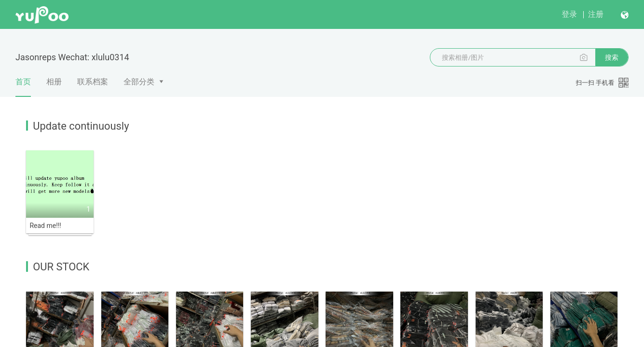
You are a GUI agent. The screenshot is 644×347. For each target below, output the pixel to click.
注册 (596, 14)
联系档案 (93, 82)
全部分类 (139, 82)
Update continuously (81, 126)
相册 (54, 82)
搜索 (612, 57)
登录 (569, 14)
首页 (23, 87)
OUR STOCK (61, 267)
